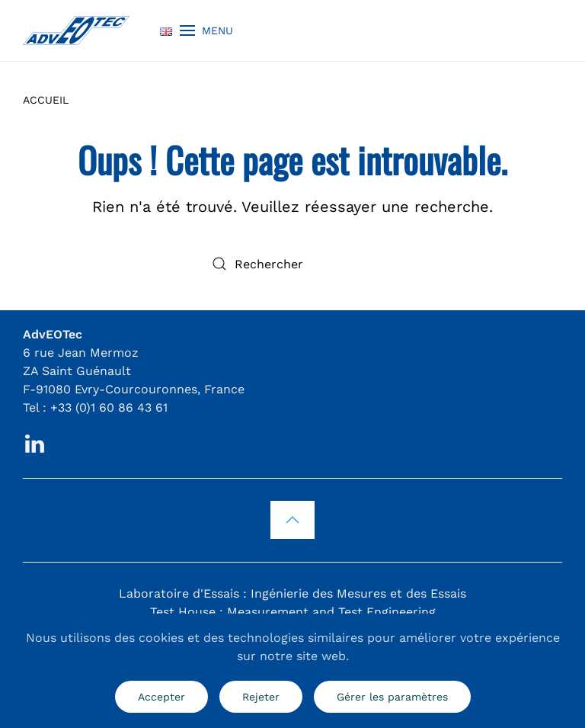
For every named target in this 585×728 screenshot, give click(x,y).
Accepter (161, 697)
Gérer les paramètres (392, 697)
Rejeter (261, 697)
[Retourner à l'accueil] (76, 30)
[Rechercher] (292, 264)
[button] (206, 30)
